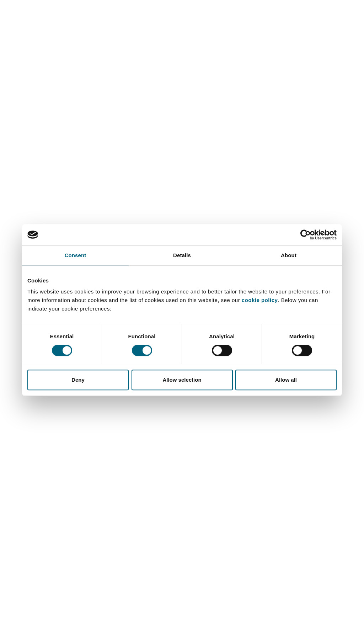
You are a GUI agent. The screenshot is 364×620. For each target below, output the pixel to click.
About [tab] (289, 255)
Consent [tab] (76, 255)
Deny (78, 380)
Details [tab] (182, 255)
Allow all (286, 380)
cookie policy (260, 300)
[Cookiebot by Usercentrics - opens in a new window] (306, 235)
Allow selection (182, 380)
